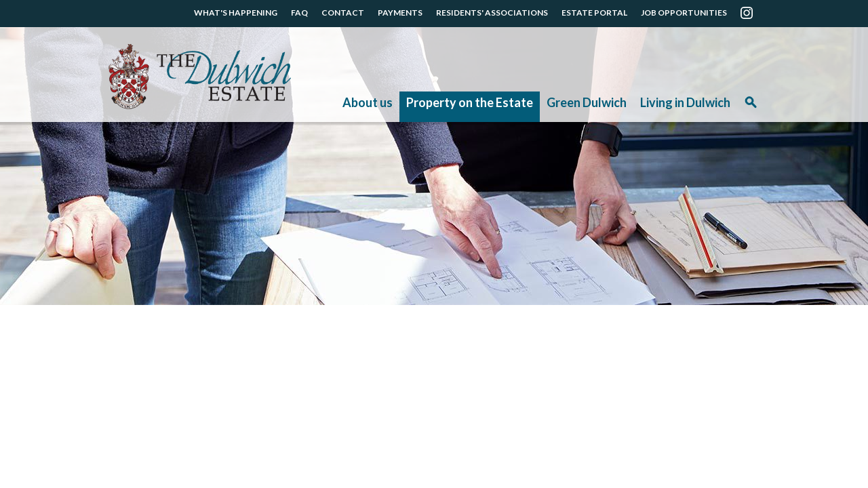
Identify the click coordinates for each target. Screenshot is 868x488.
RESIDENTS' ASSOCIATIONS (492, 13)
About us (368, 102)
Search (751, 107)
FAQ (299, 13)
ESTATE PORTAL (594, 13)
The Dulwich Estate (200, 77)
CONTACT (343, 13)
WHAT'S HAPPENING (236, 13)
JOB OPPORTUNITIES (684, 13)
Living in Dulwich (685, 102)
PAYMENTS (400, 13)
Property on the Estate (470, 102)
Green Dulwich (587, 102)
